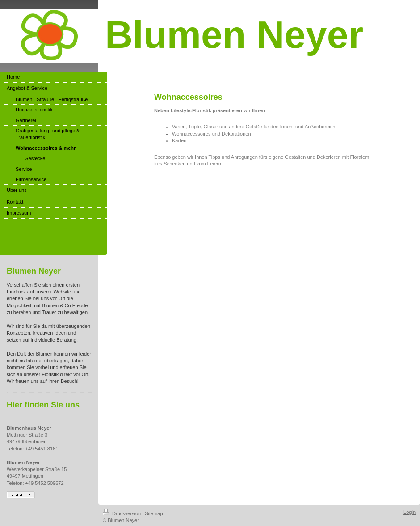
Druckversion (122, 513)
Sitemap (154, 513)
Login (409, 512)
